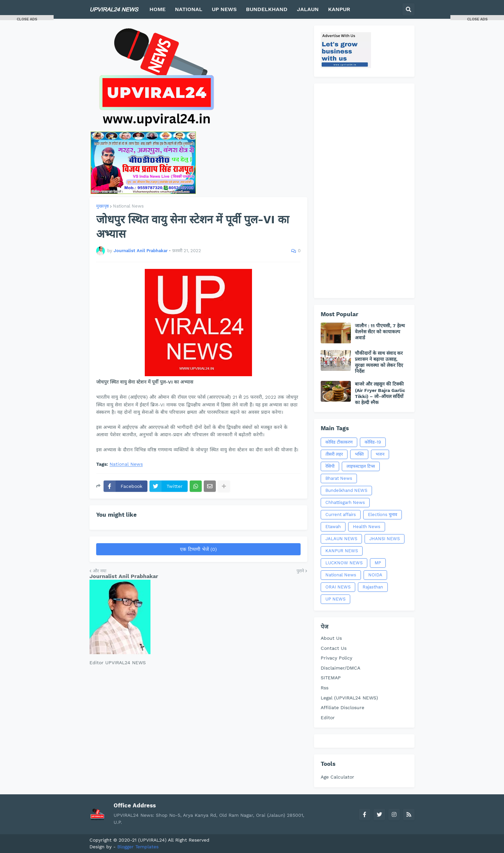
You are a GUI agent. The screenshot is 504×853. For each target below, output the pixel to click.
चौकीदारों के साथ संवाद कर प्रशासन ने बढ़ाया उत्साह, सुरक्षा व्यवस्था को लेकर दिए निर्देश (379, 362)
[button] (408, 9)
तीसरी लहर (334, 454)
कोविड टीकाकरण (339, 442)
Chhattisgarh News (345, 502)
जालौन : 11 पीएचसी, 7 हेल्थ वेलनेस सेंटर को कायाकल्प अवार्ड (380, 332)
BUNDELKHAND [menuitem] (267, 9)
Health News (367, 527)
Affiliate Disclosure (342, 707)
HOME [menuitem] (157, 9)
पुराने (300, 571)
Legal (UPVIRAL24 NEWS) (349, 698)
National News (128, 206)
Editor (328, 718)
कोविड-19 (373, 442)
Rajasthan (373, 587)
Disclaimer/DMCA (340, 668)
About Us (331, 638)
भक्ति (359, 454)
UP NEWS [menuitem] (224, 9)
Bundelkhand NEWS (346, 490)
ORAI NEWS (338, 587)
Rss (325, 688)
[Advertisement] (364, 191)
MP (378, 563)
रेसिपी (330, 466)
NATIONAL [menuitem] (189, 9)
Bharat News (339, 478)
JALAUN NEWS (341, 539)
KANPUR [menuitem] (339, 9)
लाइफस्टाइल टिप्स (361, 466)
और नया (100, 571)
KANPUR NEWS (342, 551)
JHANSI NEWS (385, 539)
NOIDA (375, 575)
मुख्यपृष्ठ (103, 206)
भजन (380, 454)
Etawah (333, 527)
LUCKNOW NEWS (344, 563)
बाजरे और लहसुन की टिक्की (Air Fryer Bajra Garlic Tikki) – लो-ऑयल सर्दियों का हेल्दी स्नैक (380, 393)
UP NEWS (335, 599)
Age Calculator (337, 777)
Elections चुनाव (383, 515)
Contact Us (334, 648)
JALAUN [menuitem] (308, 9)
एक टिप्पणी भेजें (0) (198, 549)
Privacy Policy (336, 658)
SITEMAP (331, 678)
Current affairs (341, 515)
